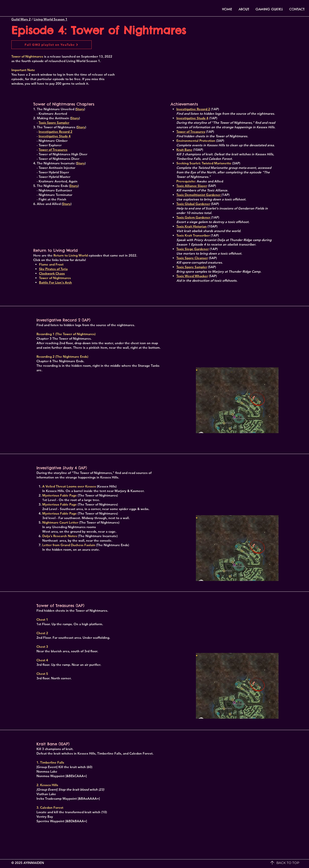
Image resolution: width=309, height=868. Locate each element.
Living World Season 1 (51, 19)
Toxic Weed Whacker (192, 276)
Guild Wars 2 (21, 19)
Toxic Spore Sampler (192, 267)
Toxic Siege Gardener (193, 249)
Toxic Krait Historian (192, 226)
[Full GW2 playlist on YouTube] (51, 45)
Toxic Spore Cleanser (192, 258)
